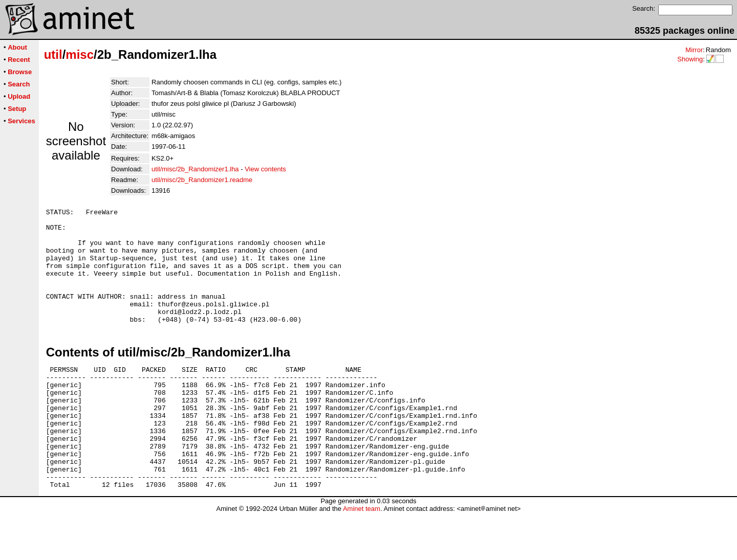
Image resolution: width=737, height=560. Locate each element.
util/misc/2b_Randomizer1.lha (195, 169)
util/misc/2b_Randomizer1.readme (202, 180)
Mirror (694, 50)
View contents (265, 169)
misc (80, 54)
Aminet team (362, 556)
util (53, 54)
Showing (690, 59)
